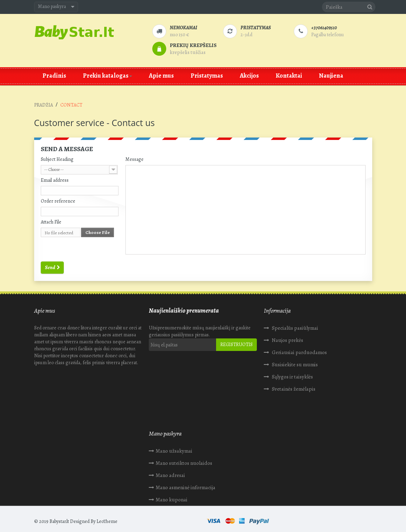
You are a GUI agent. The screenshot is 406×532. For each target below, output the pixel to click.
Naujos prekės (287, 340)
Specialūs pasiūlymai (294, 328)
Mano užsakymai (59, 434)
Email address (55, 180)
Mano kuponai (57, 483)
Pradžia (44, 105)
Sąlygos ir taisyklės (292, 377)
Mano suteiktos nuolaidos (69, 446)
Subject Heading (57, 159)
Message (135, 159)
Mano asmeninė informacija (71, 471)
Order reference (58, 201)
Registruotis (236, 345)
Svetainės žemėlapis (293, 389)
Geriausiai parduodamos (299, 352)
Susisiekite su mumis (294, 365)
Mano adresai (56, 459)
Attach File (51, 222)
